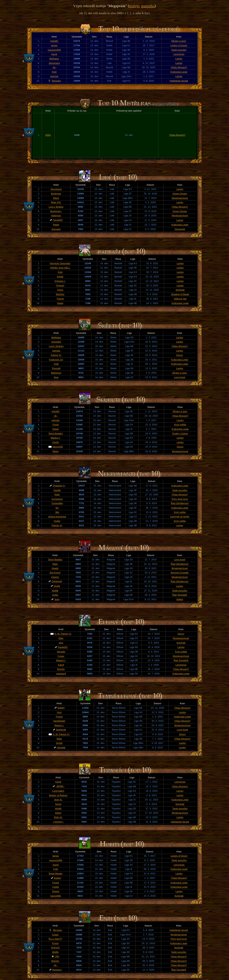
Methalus (54, 59)
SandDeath (59, 721)
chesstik (61, 747)
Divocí (180, 355)
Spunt (58, 804)
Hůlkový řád (180, 299)
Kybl (54, 72)
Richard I (57, 970)
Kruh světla (180, 425)
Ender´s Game (180, 434)
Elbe (61, 638)
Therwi (60, 299)
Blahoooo (56, 373)
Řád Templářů (180, 595)
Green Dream (180, 194)
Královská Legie (179, 72)
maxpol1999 (54, 50)
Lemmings (179, 54)
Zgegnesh (57, 581)
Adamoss (56, 216)
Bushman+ (56, 211)
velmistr (54, 76)
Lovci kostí (180, 377)
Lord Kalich (58, 791)
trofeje (134, 6)
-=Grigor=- (58, 822)
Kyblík (60, 277)
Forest (59, 717)
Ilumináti (180, 290)
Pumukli (56, 368)
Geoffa (57, 490)
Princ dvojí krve (180, 499)
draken (61, 708)
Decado (61, 652)
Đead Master (56, 874)
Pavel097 (58, 220)
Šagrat (56, 891)
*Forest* (60, 286)
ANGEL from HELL (60, 268)
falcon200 (58, 447)
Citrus (60, 290)
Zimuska (56, 229)
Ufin (57, 956)
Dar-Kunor (55, 573)
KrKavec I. (60, 281)
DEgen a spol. (179, 41)
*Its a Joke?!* (55, 939)
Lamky (179, 59)
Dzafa (57, 586)
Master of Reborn (58, 795)
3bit (57, 512)
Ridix (48, 135)
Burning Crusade (180, 573)
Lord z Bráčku (56, 207)
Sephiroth (61, 730)
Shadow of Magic (180, 294)
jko (57, 508)
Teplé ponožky (179, 50)
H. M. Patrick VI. (63, 634)
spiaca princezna (57, 517)
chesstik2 (56, 342)
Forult (55, 425)
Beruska (56, 81)
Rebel (56, 225)
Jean (57, 599)
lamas (54, 45)
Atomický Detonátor (60, 263)
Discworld (180, 229)
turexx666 (56, 896)
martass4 (61, 674)
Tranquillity (57, 503)
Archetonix (57, 499)
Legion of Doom (179, 45)
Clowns (55, 577)
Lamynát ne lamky (180, 517)
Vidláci (180, 599)
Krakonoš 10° (56, 360)
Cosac (61, 656)
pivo (61, 643)
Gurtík (55, 442)
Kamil (54, 54)
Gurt (59, 712)
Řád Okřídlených (180, 503)
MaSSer (60, 294)
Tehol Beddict (55, 434)
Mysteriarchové (180, 198)
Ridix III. (58, 817)
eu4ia (55, 595)
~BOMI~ (60, 786)
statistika (148, 6)
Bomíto (61, 669)
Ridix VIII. (56, 202)
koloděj (54, 41)
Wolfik (55, 591)
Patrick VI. (56, 355)
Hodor (57, 521)
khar (56, 377)
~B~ (54, 67)
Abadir (55, 568)
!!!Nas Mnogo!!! (179, 67)
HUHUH (55, 948)
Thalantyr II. (59, 486)
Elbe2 (56, 198)
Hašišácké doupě (179, 81)
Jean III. (58, 800)
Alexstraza (54, 63)
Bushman (56, 194)
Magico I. (55, 438)
